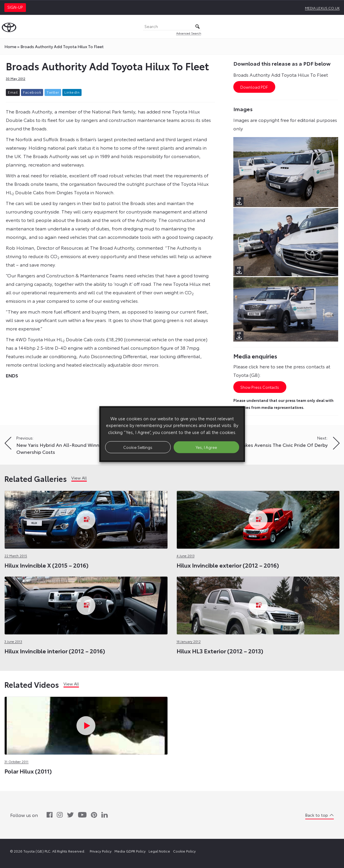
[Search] (172, 27)
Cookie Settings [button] (138, 447)
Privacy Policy (101, 851)
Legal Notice (159, 851)
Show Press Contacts (260, 387)
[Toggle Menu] (336, 27)
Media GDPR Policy (130, 851)
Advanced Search (189, 33)
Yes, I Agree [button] (206, 447)
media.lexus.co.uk (322, 8)
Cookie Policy (184, 851)
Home (10, 46)
